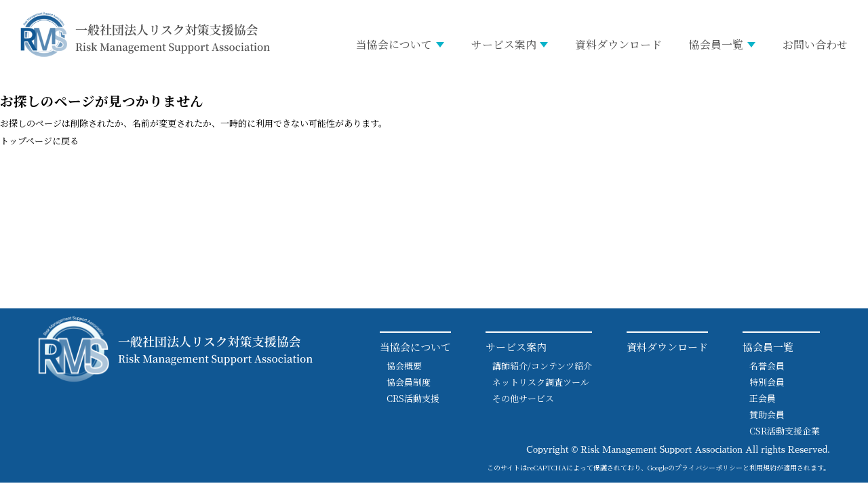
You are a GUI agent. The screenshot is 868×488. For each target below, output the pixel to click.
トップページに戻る (39, 141)
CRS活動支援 (413, 398)
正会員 (763, 398)
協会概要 (404, 366)
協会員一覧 (716, 44)
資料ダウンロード (618, 44)
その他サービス (523, 398)
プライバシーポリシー (709, 467)
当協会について (394, 44)
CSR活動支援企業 (785, 431)
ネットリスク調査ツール (541, 382)
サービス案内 (504, 44)
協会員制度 (409, 382)
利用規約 (763, 467)
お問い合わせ (815, 44)
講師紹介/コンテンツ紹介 (542, 366)
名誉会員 (767, 366)
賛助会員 (767, 414)
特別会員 (767, 382)
